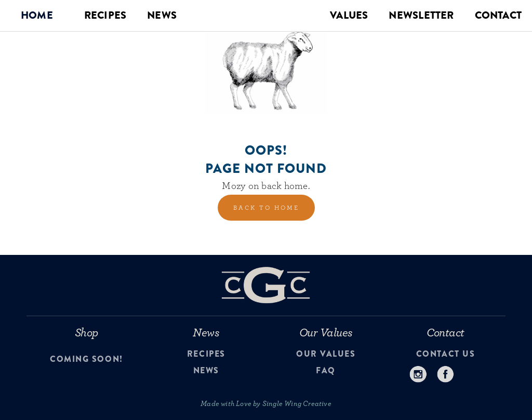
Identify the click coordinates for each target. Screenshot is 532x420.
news (206, 371)
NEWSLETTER (421, 15)
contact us (445, 354)
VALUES (349, 15)
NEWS (162, 15)
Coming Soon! (86, 359)
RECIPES (105, 15)
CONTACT (498, 15)
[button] (37, 16)
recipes (206, 354)
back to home (266, 208)
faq (326, 371)
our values (326, 354)
